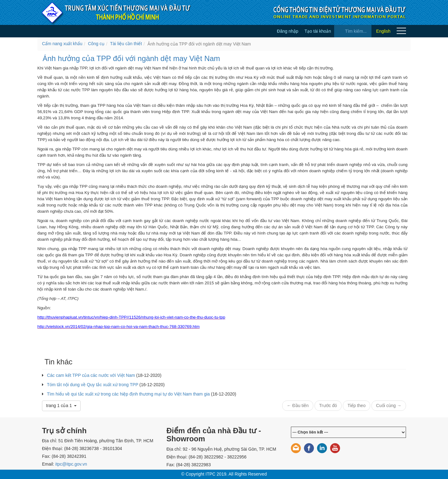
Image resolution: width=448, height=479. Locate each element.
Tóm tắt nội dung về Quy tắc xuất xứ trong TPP (93, 385)
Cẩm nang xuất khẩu (62, 44)
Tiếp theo (357, 405)
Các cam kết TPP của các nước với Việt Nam (91, 375)
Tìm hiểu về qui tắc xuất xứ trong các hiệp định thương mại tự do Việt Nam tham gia (128, 394)
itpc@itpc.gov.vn (71, 464)
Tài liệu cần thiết (126, 44)
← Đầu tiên (298, 405)
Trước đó (328, 405)
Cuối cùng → (389, 405)
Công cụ (96, 44)
